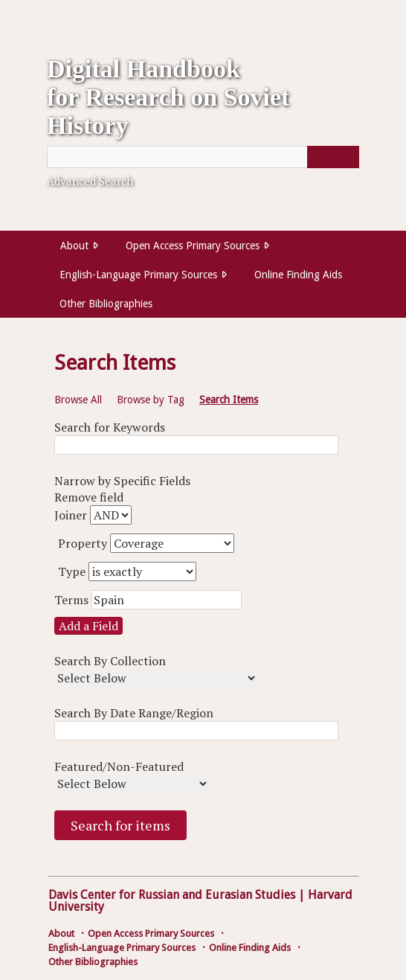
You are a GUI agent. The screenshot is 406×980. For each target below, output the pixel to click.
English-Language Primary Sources (138, 275)
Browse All (78, 400)
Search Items (229, 400)
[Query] (203, 157)
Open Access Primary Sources (193, 246)
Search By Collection (110, 661)
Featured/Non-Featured (119, 766)
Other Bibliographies (106, 304)
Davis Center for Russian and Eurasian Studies (172, 895)
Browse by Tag (151, 400)
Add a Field (88, 626)
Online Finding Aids (298, 275)
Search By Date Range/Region (134, 713)
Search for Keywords (110, 427)
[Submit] (333, 157)
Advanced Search (90, 181)
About (74, 246)
